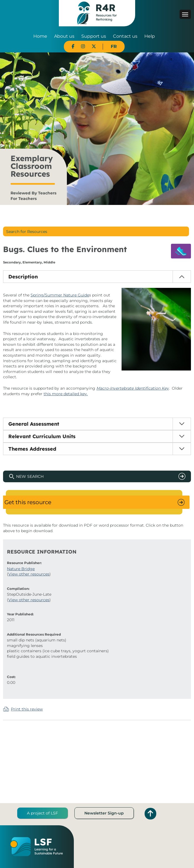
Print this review (27, 709)
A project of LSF (42, 813)
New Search (30, 476)
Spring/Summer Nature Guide (60, 295)
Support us (94, 36)
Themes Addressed (32, 449)
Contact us (125, 36)
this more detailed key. (66, 394)
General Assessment (34, 424)
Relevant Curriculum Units (42, 436)
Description (23, 277)
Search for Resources (27, 232)
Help (150, 36)
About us (64, 36)
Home (40, 36)
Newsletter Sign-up (104, 813)
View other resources (29, 574)
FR (114, 46)
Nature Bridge (21, 569)
